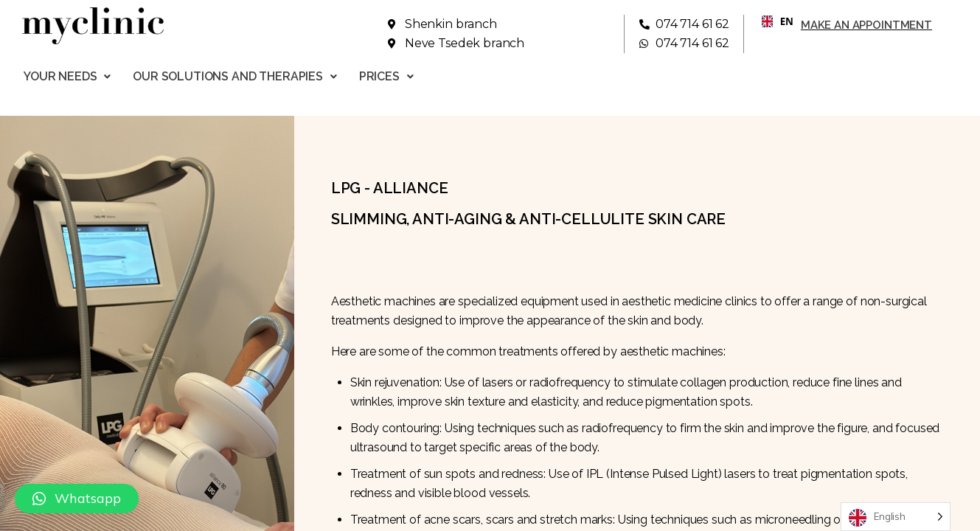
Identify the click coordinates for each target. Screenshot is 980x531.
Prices (386, 76)
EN (772, 21)
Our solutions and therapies (235, 76)
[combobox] (772, 21)
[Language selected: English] (896, 517)
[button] (77, 499)
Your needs (67, 76)
